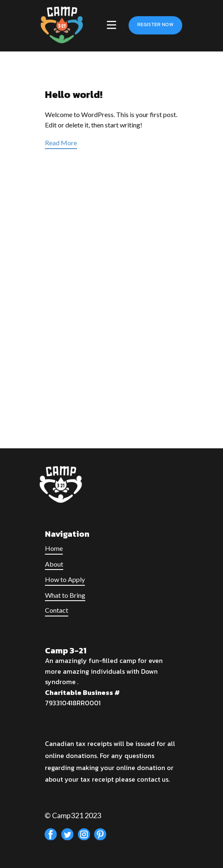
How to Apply (65, 579)
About (54, 564)
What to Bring (65, 595)
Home (54, 548)
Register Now (155, 24)
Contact (57, 610)
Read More (61, 143)
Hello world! (74, 94)
